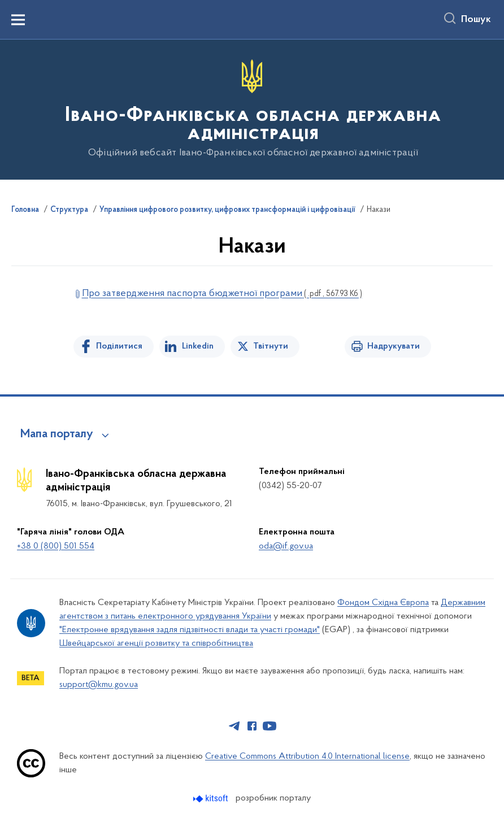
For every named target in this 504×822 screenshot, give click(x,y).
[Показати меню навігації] (18, 20)
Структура (69, 210)
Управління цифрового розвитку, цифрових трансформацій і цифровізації (227, 210)
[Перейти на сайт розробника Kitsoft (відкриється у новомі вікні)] (212, 799)
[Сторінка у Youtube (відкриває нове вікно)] (270, 726)
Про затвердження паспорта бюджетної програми (222, 293)
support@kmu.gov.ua (99, 685)
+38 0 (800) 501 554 (56, 546)
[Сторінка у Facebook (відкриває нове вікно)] (252, 726)
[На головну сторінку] (252, 109)
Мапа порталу (57, 434)
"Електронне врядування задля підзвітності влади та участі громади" (190, 630)
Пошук (476, 20)
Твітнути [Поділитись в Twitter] (271, 346)
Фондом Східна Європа (383, 603)
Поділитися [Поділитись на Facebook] (119, 346)
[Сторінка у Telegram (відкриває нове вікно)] (234, 726)
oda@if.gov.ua (286, 546)
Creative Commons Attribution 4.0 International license (307, 756)
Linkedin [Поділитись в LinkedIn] (198, 346)
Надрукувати (394, 346)
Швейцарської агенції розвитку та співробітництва (156, 643)
